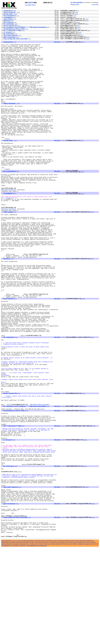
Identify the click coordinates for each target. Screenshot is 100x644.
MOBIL (94, 639)
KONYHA (41, 639)
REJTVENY (64, 640)
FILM (54, 637)
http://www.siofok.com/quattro (40, 476)
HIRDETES (90, 637)
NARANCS (16, 640)
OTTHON (39, 640)
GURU (73, 637)
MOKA (4, 640)
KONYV (47, 639)
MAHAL (88, 639)
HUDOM (19, 639)
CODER (38, 637)
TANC (92, 640)
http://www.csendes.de (8, 219)
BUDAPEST (31, 637)
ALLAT (15, 637)
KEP (36, 639)
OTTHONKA (47, 640)
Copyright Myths (30, 5)
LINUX (75, 639)
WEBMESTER (34, 642)
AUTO (31, 3)
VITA (27, 642)
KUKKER (62, 639)
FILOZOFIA (60, 637)
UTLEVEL (22, 642)
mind (15, 11)
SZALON (87, 640)
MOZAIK (9, 640)
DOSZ (43, 637)
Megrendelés (75, 5)
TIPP (96, 640)
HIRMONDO (5, 639)
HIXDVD (13, 639)
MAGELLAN (81, 639)
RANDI (58, 640)
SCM (70, 640)
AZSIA (24, 637)
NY (29, 640)
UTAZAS (16, 642)
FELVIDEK (49, 637)
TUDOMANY (6, 642)
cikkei (77, 11)
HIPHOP (83, 637)
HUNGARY (26, 639)
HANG (77, 637)
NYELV (33, 640)
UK (11, 642)
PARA (53, 640)
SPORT (75, 640)
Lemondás (95, 5)
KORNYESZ (54, 639)
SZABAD (81, 640)
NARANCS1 (24, 640)
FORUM (67, 637)
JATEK (32, 639)
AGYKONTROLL (7, 637)
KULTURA (69, 639)
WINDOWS (43, 642)
